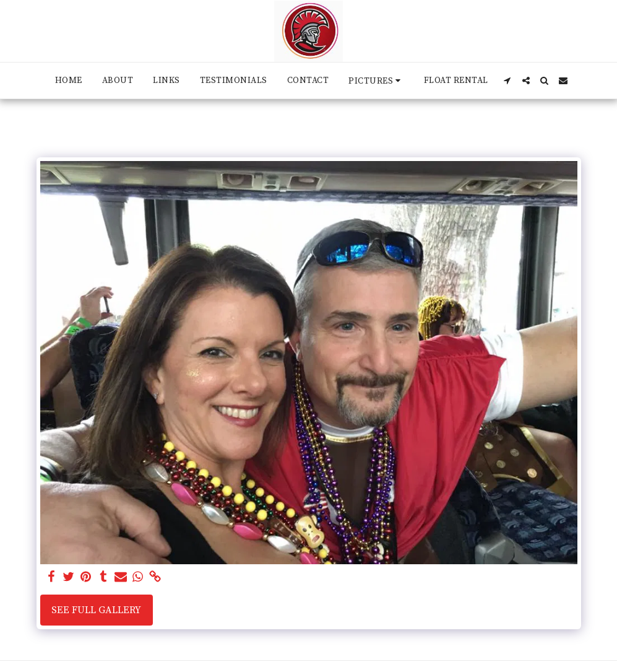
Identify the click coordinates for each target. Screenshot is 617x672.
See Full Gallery (96, 610)
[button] (376, 81)
